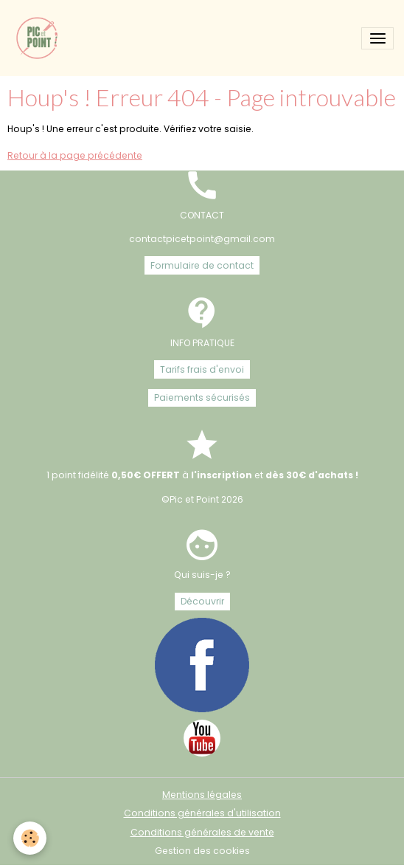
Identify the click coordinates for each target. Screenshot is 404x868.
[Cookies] (30, 838)
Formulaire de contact (202, 265)
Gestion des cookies (202, 851)
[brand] (41, 38)
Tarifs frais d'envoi (202, 369)
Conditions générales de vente (202, 832)
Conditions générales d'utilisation (202, 813)
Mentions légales (202, 795)
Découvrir (202, 601)
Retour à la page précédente (75, 155)
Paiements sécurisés (202, 397)
